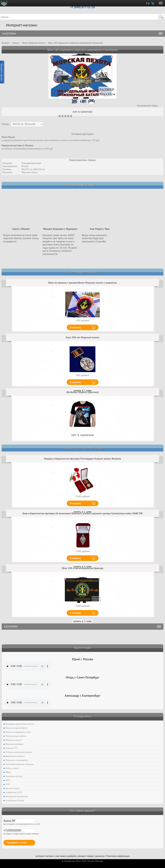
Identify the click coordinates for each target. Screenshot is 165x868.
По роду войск (82, 716)
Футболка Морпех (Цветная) (82, 392)
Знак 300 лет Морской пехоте (82, 337)
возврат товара (86, 856)
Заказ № (19, 821)
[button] (161, 17)
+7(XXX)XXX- (19, 830)
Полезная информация (118, 856)
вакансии (100, 856)
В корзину (76, 327)
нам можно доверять (66, 856)
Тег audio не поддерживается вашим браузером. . (28, 666)
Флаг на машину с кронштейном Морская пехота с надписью (82, 283)
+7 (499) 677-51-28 (82, 7)
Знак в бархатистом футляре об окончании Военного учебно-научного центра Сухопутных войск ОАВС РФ (82, 513)
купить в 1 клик (82, 621)
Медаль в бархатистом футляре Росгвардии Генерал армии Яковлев (82, 459)
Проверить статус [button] (17, 843)
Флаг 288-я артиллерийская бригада (82, 568)
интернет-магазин (44, 856)
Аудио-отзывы (83, 648)
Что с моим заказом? (82, 811)
